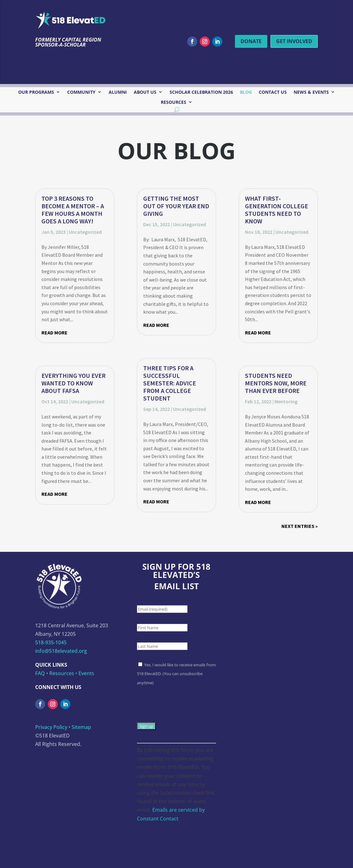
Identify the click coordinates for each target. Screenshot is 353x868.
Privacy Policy (51, 727)
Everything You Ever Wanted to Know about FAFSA (73, 383)
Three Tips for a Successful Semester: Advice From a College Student (170, 383)
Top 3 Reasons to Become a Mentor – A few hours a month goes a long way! (73, 210)
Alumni (118, 92)
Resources (174, 102)
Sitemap (81, 727)
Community (81, 92)
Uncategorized (85, 232)
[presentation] (185, 709)
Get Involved (294, 41)
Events (86, 673)
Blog (246, 92)
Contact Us (273, 92)
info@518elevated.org (61, 651)
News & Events (311, 92)
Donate (251, 41)
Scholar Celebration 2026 (201, 92)
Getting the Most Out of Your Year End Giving (176, 206)
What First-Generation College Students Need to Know (277, 210)
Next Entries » (300, 526)
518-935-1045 (51, 642)
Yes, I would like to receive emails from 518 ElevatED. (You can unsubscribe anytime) (176, 674)
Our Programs (36, 92)
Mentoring (286, 401)
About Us (145, 92)
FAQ (40, 673)
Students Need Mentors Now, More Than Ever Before (276, 383)
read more (54, 333)
